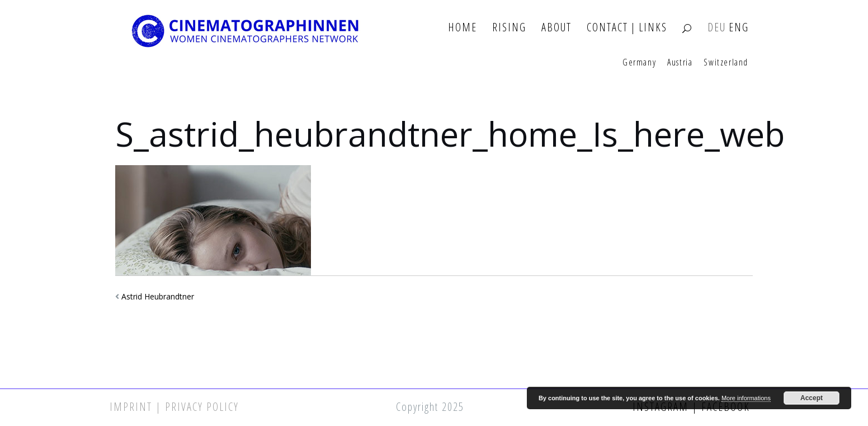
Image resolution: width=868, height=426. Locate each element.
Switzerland (726, 63)
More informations (746, 398)
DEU (717, 28)
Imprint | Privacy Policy (174, 407)
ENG (739, 28)
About (556, 28)
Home (463, 28)
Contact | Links (627, 28)
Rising (509, 28)
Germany (639, 63)
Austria (680, 63)
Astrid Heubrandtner (158, 296)
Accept (812, 398)
